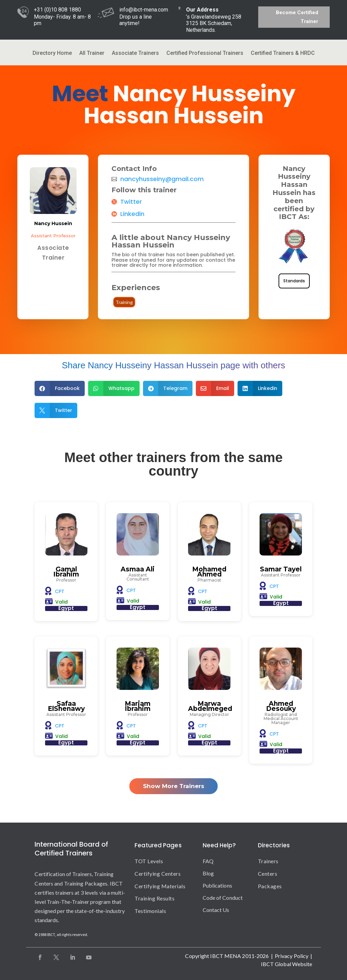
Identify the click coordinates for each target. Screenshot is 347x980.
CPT (60, 591)
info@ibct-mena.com (144, 10)
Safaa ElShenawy (66, 706)
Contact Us (216, 910)
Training (124, 302)
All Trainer (92, 53)
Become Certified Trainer (297, 17)
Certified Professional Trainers (205, 53)
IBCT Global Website (287, 964)
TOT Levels (149, 861)
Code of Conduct (223, 898)
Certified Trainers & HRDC (283, 53)
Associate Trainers (135, 53)
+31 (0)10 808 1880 (57, 10)
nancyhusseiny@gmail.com (162, 179)
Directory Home (52, 53)
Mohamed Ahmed (209, 572)
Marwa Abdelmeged (210, 706)
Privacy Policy (292, 956)
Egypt (66, 608)
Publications (217, 885)
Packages (270, 886)
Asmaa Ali (138, 569)
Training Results (155, 898)
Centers (268, 874)
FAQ (208, 861)
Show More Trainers (174, 786)
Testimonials (150, 911)
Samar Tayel (281, 569)
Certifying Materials (160, 886)
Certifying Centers (158, 874)
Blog (208, 873)
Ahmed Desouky (281, 706)
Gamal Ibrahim (66, 572)
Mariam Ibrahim (138, 706)
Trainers (268, 861)
